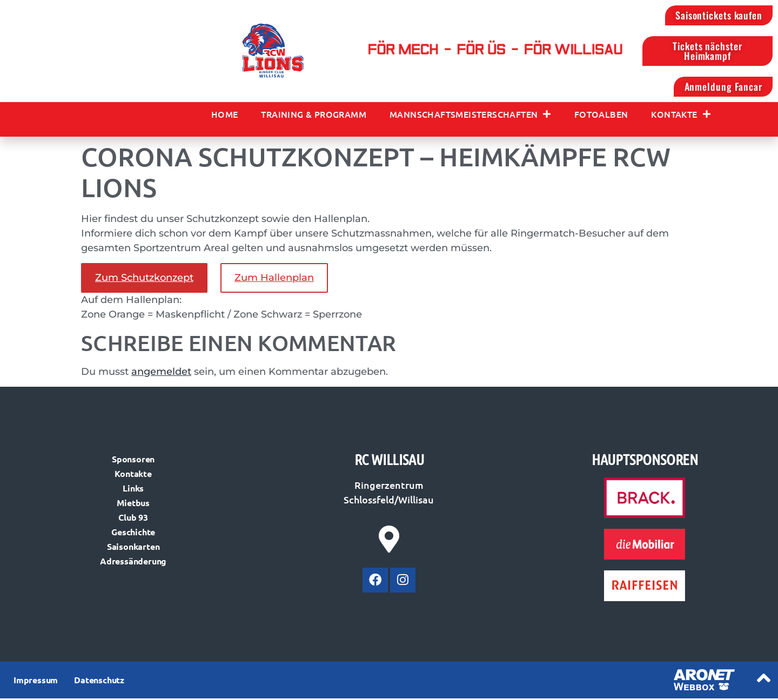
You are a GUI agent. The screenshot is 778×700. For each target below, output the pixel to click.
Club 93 (133, 519)
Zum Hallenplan (274, 280)
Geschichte (133, 534)
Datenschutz (99, 682)
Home (225, 116)
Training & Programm (314, 116)
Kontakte (681, 116)
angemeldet (161, 373)
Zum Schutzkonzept (144, 280)
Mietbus (133, 505)
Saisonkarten (133, 548)
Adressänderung (133, 563)
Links (133, 490)
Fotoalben (601, 116)
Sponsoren (133, 461)
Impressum (36, 682)
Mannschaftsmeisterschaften (470, 116)
